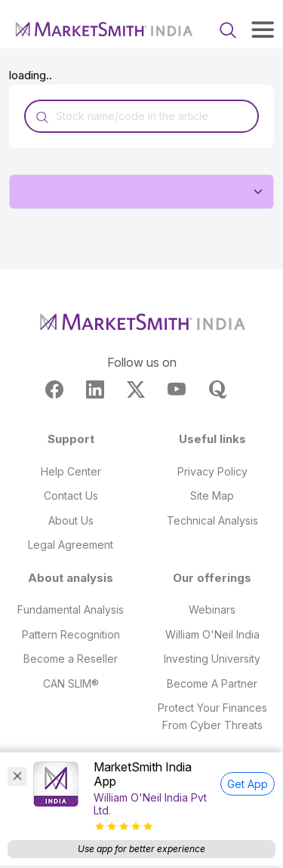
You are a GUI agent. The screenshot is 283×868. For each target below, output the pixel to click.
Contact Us (71, 496)
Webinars (212, 609)
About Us (71, 520)
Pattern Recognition (71, 634)
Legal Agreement (71, 545)
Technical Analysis (212, 520)
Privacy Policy (212, 471)
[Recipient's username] (141, 116)
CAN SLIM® (71, 683)
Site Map (212, 496)
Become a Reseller (71, 659)
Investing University (212, 659)
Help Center (71, 471)
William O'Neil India (212, 634)
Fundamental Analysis (71, 609)
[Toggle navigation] (263, 29)
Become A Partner (212, 683)
